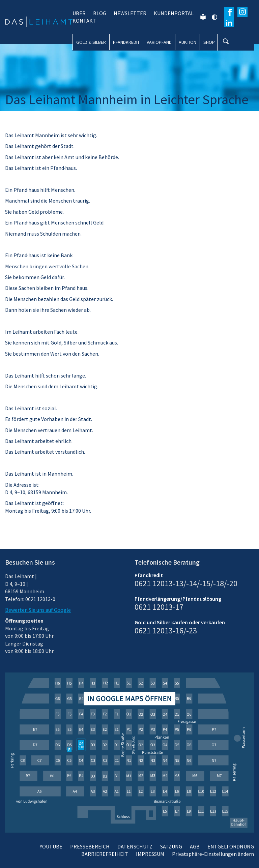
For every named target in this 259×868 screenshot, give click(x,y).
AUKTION (188, 42)
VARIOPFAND (159, 42)
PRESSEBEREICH (90, 846)
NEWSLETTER (130, 13)
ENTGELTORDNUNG (231, 846)
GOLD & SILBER (91, 42)
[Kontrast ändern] (214, 17)
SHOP (209, 42)
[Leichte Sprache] (203, 16)
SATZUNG (171, 846)
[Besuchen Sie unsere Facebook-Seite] (229, 12)
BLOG (100, 13)
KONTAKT (84, 21)
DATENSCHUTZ (135, 846)
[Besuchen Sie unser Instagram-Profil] (242, 12)
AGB (195, 846)
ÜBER (79, 13)
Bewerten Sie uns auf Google (38, 610)
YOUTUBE (51, 846)
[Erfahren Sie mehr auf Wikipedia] (229, 22)
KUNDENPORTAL (174, 13)
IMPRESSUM (150, 854)
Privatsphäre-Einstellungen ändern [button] (213, 854)
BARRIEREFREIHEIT (105, 854)
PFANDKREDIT (126, 42)
